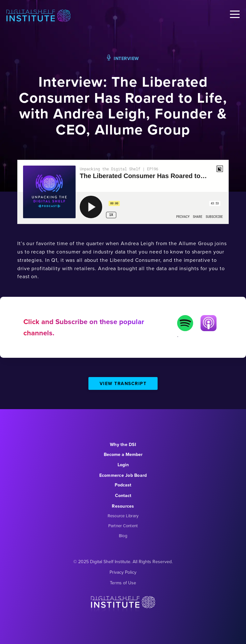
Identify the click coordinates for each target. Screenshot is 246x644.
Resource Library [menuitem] (123, 516)
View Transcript (123, 384)
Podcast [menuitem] (123, 485)
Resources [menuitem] (123, 506)
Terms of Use (123, 583)
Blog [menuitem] (123, 536)
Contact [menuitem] (123, 496)
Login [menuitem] (123, 465)
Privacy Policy (123, 572)
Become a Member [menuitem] (123, 455)
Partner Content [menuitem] (123, 526)
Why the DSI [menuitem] (123, 445)
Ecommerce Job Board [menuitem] (123, 475)
